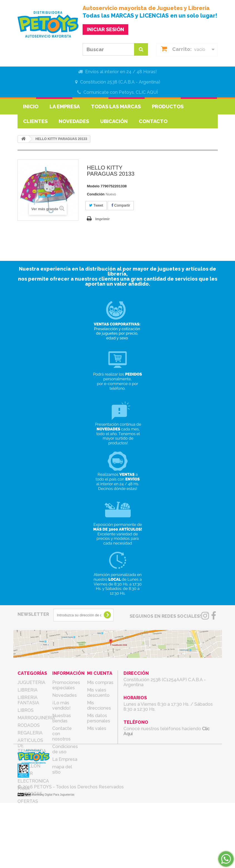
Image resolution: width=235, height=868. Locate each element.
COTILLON (29, 766)
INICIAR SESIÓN (105, 29)
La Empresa (65, 106)
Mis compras (100, 682)
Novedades (74, 121)
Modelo (93, 186)
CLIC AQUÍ (147, 92)
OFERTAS (28, 801)
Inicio (31, 106)
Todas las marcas (116, 106)
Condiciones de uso (65, 749)
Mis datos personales (99, 718)
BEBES (25, 758)
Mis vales (97, 728)
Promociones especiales (66, 685)
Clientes (35, 121)
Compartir (121, 205)
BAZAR (25, 773)
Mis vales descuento (98, 693)
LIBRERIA (28, 690)
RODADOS (29, 725)
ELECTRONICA (33, 781)
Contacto (153, 121)
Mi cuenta (100, 673)
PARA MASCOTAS (30, 791)
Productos (168, 106)
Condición (96, 194)
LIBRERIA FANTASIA (28, 700)
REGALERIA (30, 733)
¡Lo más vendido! (61, 705)
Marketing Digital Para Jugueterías (53, 860)
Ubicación (114, 121)
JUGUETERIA (31, 682)
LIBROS (26, 710)
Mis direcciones (99, 705)
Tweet (96, 205)
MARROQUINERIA (36, 718)
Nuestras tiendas (62, 718)
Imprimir (102, 219)
